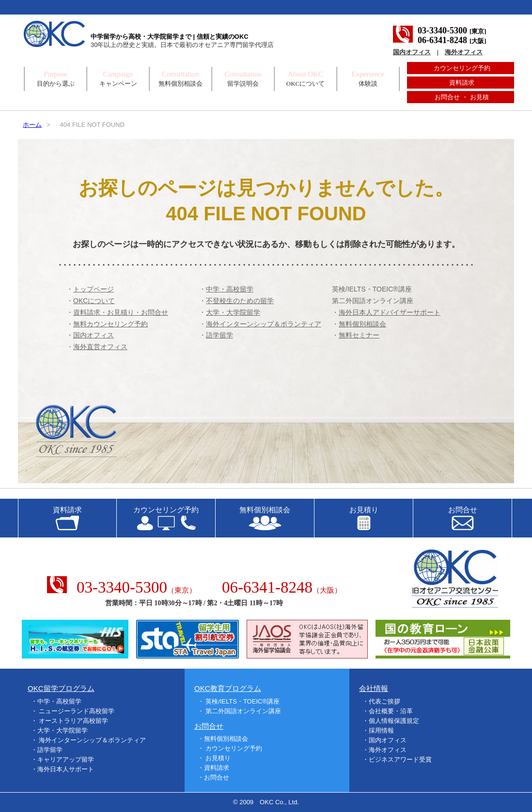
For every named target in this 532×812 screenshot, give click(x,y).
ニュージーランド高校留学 (77, 711)
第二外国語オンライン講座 (373, 301)
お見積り (218, 758)
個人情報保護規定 (394, 721)
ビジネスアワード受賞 (400, 759)
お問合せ (217, 777)
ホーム (32, 125)
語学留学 (50, 750)
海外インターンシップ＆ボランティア (92, 740)
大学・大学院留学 (63, 730)
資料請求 (462, 83)
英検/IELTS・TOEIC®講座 (372, 289)
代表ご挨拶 (384, 701)
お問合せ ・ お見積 (462, 97)
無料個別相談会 (226, 739)
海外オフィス (464, 52)
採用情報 (381, 730)
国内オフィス (412, 52)
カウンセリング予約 (462, 68)
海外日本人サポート (66, 769)
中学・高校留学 (59, 701)
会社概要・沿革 (391, 711)
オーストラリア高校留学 (73, 721)
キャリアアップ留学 (66, 759)
